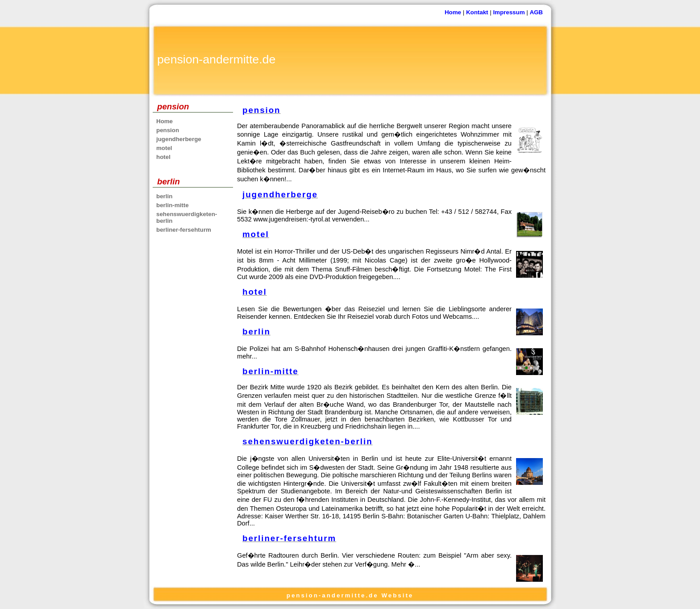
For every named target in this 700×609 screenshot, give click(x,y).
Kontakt (477, 12)
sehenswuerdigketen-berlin (187, 217)
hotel (163, 157)
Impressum (509, 12)
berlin (164, 196)
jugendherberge (179, 139)
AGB (536, 12)
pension (168, 130)
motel (164, 148)
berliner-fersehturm (184, 230)
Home (453, 12)
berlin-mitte (173, 205)
